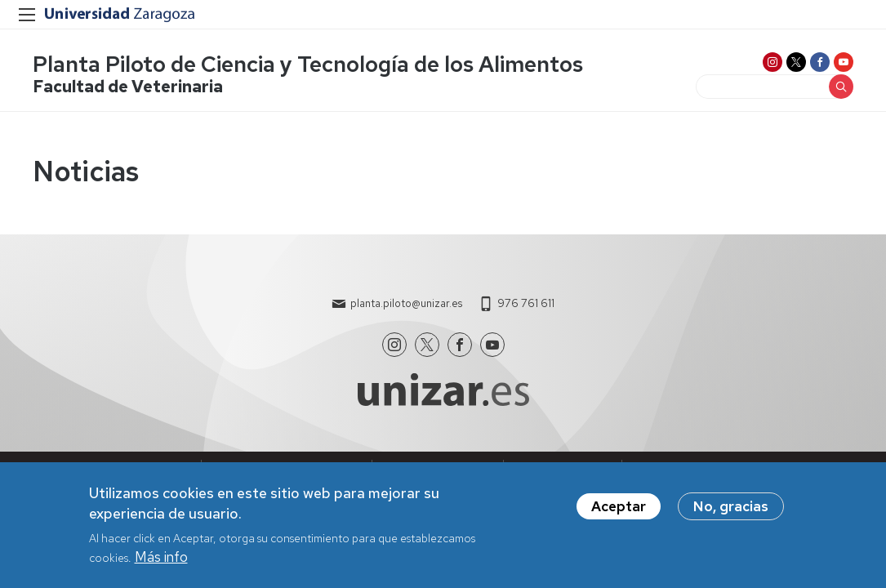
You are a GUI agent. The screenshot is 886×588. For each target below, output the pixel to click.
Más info (161, 563)
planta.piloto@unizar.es (406, 303)
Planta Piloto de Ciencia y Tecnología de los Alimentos (308, 64)
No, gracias (731, 512)
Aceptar (619, 512)
